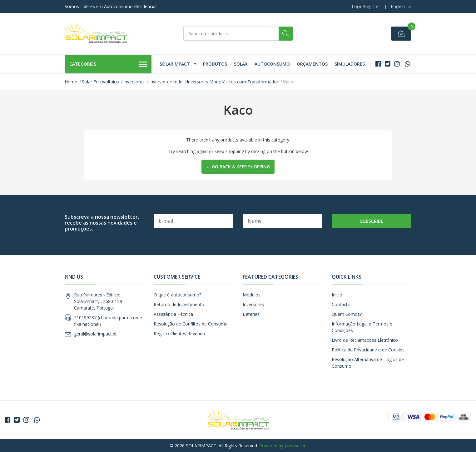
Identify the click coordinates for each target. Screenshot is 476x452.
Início (337, 295)
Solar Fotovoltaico (100, 82)
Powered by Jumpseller (282, 446)
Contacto (341, 304)
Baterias (251, 314)
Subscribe (372, 221)
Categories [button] (108, 64)
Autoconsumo (272, 64)
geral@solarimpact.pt (95, 334)
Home (71, 82)
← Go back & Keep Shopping (238, 167)
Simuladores (350, 64)
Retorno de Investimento (179, 304)
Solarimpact (175, 64)
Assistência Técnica (173, 314)
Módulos (252, 295)
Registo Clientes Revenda (179, 333)
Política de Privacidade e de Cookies (368, 350)
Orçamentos (312, 64)
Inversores (134, 82)
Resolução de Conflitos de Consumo (191, 324)
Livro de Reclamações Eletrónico (365, 340)
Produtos (215, 64)
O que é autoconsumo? (177, 295)
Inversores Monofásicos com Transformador (233, 82)
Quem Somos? (347, 314)
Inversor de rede (166, 82)
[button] (401, 7)
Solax (241, 64)
